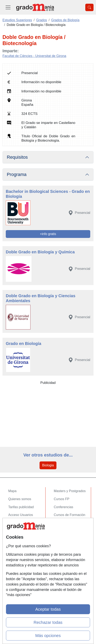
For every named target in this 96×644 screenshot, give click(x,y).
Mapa (12, 491)
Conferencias (63, 507)
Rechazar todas (48, 622)
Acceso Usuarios (21, 515)
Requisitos (17, 157)
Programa (17, 174)
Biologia (48, 465)
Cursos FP (62, 499)
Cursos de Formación (70, 515)
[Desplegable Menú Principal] (8, 7)
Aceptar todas (48, 609)
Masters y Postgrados (70, 491)
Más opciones (48, 636)
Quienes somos (20, 499)
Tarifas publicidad (21, 507)
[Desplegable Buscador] (89, 7)
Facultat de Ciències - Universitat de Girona (34, 56)
